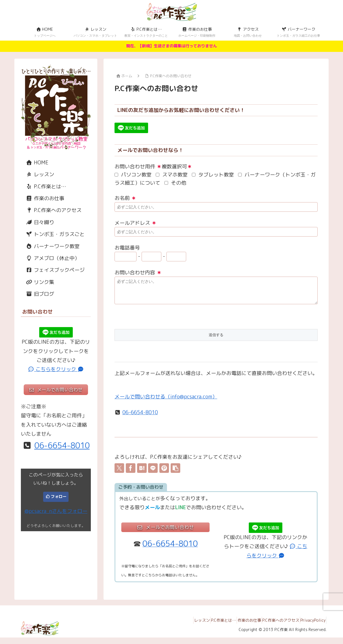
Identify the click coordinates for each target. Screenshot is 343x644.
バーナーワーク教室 (50, 246)
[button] (175, 472)
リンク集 (38, 282)
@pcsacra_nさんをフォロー (56, 511)
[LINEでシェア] (153, 472)
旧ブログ (38, 294)
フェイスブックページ (53, 270)
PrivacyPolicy (311, 626)
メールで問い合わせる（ (142, 401)
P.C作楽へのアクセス (51, 210)
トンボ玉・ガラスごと (53, 234)
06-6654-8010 (140, 417)
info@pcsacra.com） (194, 401)
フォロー (59, 496)
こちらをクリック (56, 369)
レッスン (38, 174)
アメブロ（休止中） (50, 258)
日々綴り (38, 222)
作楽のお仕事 (43, 198)
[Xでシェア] (119, 472)
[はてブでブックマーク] (142, 472)
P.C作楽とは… (43, 187)
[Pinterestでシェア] (164, 472)
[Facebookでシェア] (131, 472)
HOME (35, 163)
